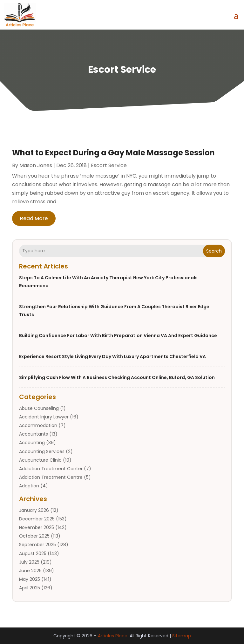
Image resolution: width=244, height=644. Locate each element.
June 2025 (30, 571)
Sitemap (182, 636)
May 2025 (30, 579)
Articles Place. (113, 636)
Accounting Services (42, 451)
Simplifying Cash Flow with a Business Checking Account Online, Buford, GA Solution (117, 377)
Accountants (34, 434)
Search (214, 251)
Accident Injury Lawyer (44, 417)
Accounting (32, 443)
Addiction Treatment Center (51, 469)
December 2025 (37, 519)
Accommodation (38, 425)
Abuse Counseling (39, 408)
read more (34, 218)
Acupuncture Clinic (40, 460)
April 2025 (30, 588)
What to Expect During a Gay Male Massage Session (113, 153)
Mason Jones (36, 165)
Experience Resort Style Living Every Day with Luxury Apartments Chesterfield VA (112, 356)
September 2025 (37, 545)
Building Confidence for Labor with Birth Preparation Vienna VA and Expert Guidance (118, 336)
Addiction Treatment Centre (51, 477)
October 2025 (34, 536)
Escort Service (109, 165)
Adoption (29, 486)
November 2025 (37, 527)
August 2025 (33, 553)
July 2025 (29, 562)
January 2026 (34, 510)
